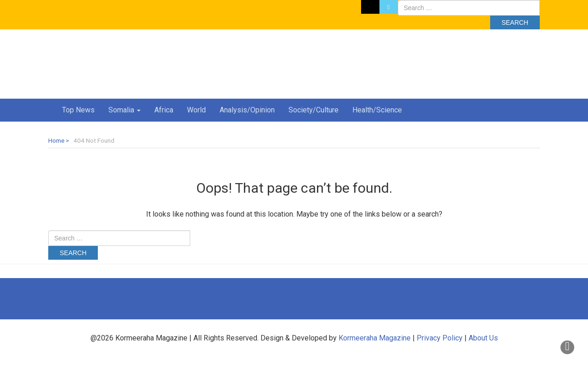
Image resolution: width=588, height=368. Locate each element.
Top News (78, 110)
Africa (164, 110)
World (196, 110)
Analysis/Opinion (247, 110)
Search (515, 22)
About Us (483, 338)
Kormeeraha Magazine (375, 338)
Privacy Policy (440, 338)
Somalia (124, 110)
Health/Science (377, 110)
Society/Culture (314, 110)
